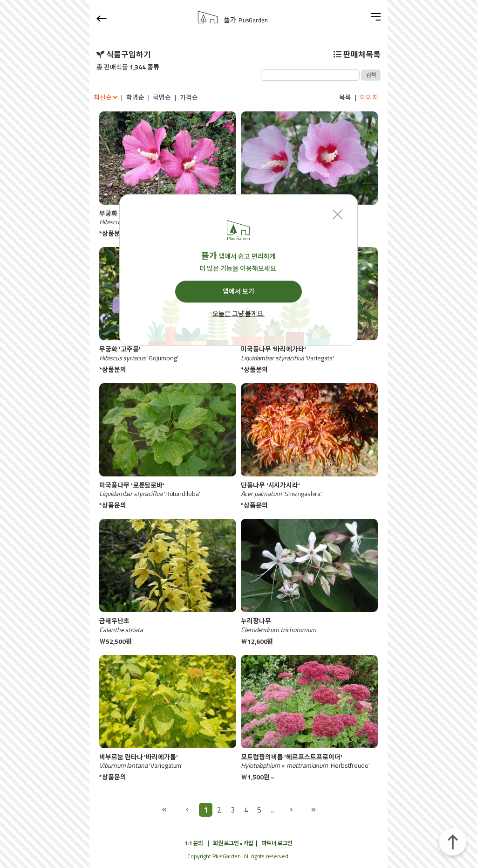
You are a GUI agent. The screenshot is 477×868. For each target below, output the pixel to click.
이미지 (369, 97)
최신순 (106, 97)
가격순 (189, 97)
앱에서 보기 (238, 291)
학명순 (135, 97)
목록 (345, 97)
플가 (246, 20)
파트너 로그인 (277, 843)
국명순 (162, 97)
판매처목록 (357, 55)
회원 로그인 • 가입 (233, 843)
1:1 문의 (194, 843)
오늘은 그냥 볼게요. (238, 314)
